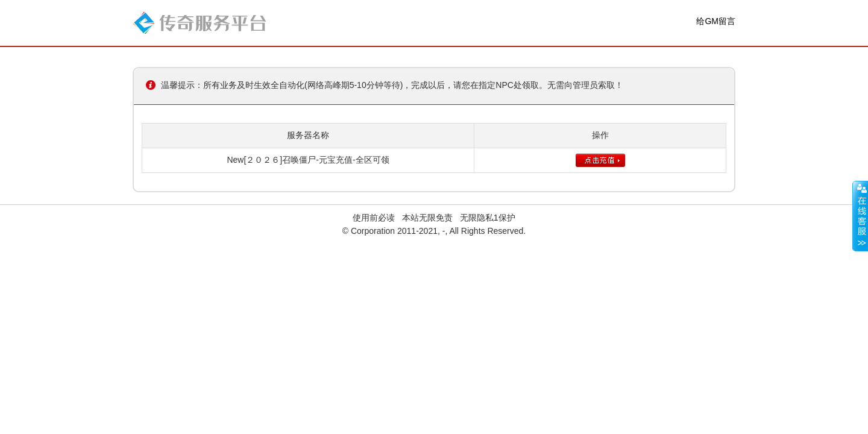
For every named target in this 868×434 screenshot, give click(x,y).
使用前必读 (374, 218)
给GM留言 (716, 21)
